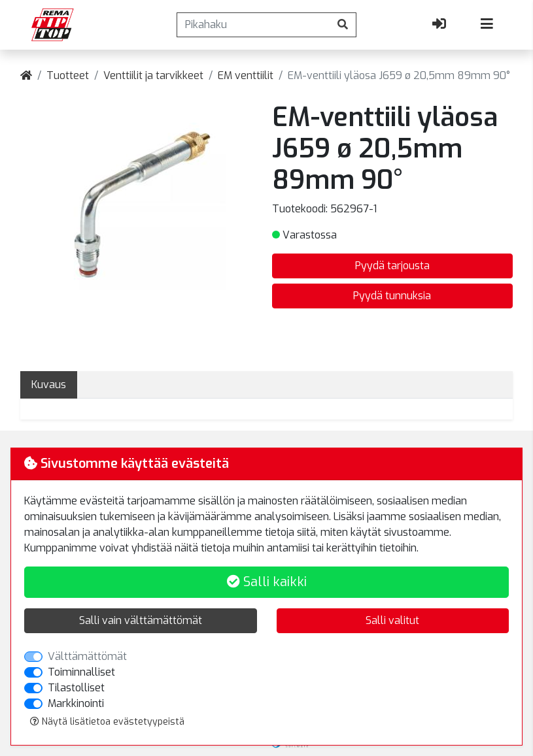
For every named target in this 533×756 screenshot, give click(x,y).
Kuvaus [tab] (49, 385)
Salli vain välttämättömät (141, 620)
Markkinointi (76, 703)
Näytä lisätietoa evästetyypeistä (107, 722)
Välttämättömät (87, 656)
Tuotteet (68, 75)
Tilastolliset (76, 688)
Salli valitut (392, 620)
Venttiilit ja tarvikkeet (153, 75)
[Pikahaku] (253, 25)
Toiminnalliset (81, 672)
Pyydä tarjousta (392, 266)
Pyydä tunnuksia (392, 296)
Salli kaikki (267, 582)
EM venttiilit (246, 75)
